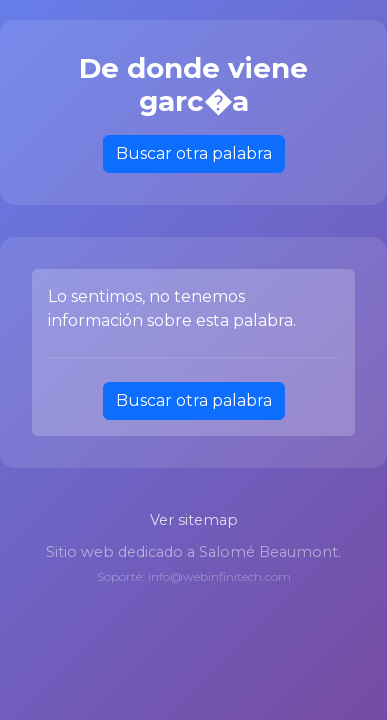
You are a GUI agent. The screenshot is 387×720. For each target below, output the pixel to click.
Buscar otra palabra (194, 153)
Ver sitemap (194, 520)
